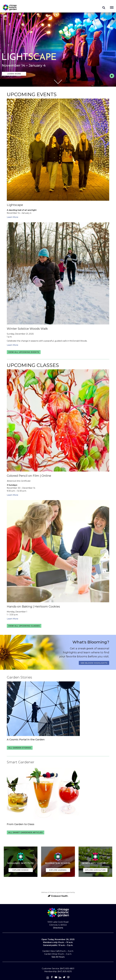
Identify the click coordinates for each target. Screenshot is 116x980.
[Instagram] (48, 978)
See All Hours (58, 957)
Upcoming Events (32, 94)
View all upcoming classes (24, 626)
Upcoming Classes (33, 365)
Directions (58, 928)
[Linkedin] (60, 978)
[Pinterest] (68, 978)
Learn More (14, 74)
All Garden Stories (20, 748)
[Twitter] (64, 978)
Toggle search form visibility (104, 8)
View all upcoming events (24, 352)
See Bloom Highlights (94, 663)
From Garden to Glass (21, 824)
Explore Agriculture (95, 870)
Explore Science (21, 870)
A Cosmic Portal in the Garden (26, 740)
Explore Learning (58, 870)
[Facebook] (52, 978)
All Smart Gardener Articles (26, 832)
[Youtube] (56, 978)
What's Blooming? (91, 642)
